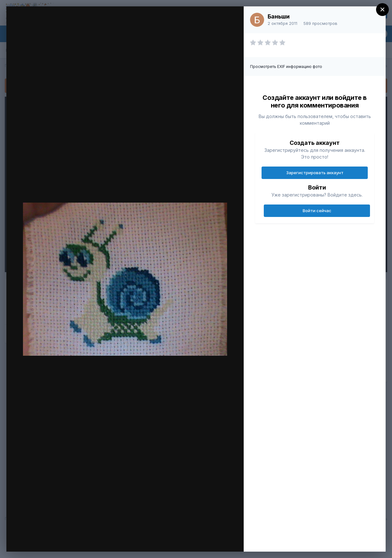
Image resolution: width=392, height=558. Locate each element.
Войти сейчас (317, 211)
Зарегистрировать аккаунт (315, 173)
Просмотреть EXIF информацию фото (286, 67)
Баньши (279, 16)
